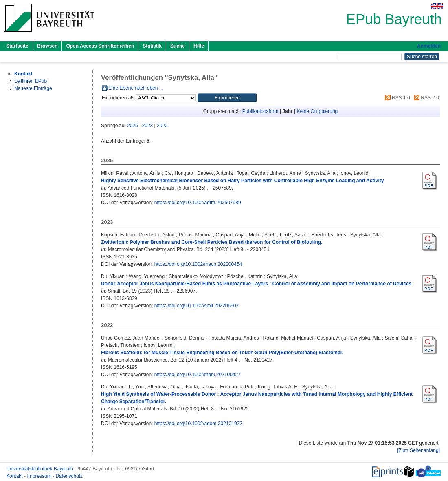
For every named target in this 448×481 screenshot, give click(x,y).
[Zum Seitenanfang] (418, 450)
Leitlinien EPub (31, 81)
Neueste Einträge (33, 88)
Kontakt (15, 476)
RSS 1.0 (396, 98)
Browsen (47, 46)
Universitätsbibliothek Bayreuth (40, 469)
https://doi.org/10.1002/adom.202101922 (198, 424)
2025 (133, 126)
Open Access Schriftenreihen (100, 46)
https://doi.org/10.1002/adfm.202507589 (198, 203)
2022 (162, 126)
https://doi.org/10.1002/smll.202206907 (197, 306)
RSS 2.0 (425, 98)
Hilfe (199, 46)
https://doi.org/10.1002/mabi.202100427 (198, 375)
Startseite (17, 46)
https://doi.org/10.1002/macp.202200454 (198, 264)
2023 (148, 126)
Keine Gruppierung (317, 111)
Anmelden (429, 46)
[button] (227, 98)
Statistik (152, 46)
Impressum (40, 476)
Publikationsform (260, 111)
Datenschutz (69, 476)
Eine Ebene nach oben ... (136, 88)
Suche (178, 46)
